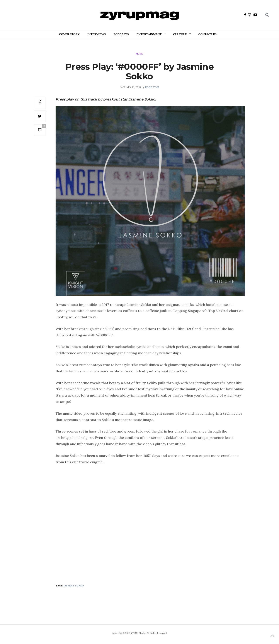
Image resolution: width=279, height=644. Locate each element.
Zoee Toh (152, 87)
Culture (180, 34)
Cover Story (69, 34)
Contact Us (208, 34)
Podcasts (121, 34)
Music (139, 54)
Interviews (97, 34)
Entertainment (149, 34)
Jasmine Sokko (74, 586)
